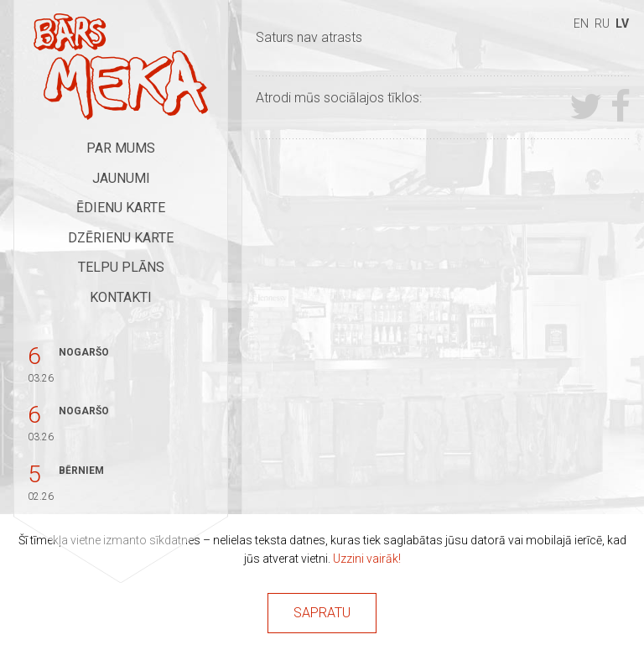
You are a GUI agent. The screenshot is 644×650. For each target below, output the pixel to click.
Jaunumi (121, 178)
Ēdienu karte (121, 208)
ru (602, 23)
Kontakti (121, 297)
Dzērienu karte (121, 238)
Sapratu (322, 613)
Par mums (121, 148)
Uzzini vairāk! (367, 559)
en (581, 23)
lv (622, 23)
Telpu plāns (121, 267)
